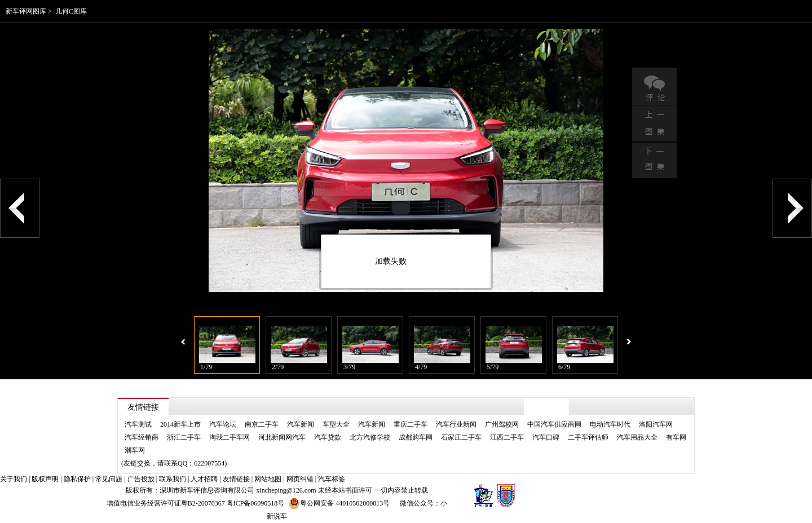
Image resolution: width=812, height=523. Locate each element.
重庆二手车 (411, 424)
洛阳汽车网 (656, 424)
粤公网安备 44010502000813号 (339, 503)
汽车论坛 (223, 424)
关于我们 (14, 479)
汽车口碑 (546, 437)
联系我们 (173, 479)
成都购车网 (416, 437)
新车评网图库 (26, 11)
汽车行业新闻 (456, 424)
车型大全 (336, 424)
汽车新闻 (301, 424)
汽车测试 (138, 424)
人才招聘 (204, 479)
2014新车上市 (180, 424)
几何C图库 (71, 11)
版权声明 (45, 479)
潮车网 (135, 450)
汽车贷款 (328, 437)
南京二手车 (262, 424)
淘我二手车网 (230, 437)
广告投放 (141, 479)
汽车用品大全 (637, 437)
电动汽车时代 (610, 424)
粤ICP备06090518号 (256, 503)
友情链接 (236, 479)
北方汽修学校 (370, 437)
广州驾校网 (502, 424)
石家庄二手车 (461, 437)
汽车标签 (332, 479)
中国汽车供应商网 (554, 424)
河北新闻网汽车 (282, 437)
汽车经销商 (142, 437)
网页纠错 (300, 479)
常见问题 (109, 479)
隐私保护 (77, 479)
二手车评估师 (588, 437)
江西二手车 (507, 437)
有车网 (676, 437)
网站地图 (268, 479)
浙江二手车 (184, 437)
